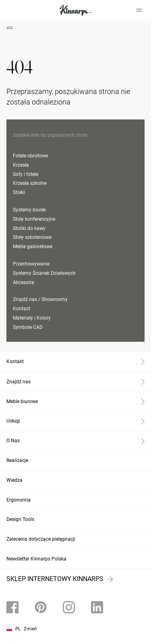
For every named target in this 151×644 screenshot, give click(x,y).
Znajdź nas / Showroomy (40, 299)
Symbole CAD (28, 327)
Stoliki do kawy (29, 228)
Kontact (22, 309)
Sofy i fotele (26, 174)
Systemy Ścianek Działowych (44, 273)
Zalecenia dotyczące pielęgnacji (41, 539)
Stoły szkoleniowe (32, 237)
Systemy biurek (29, 210)
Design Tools (20, 519)
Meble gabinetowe (33, 247)
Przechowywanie (31, 264)
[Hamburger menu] (139, 10)
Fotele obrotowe (30, 156)
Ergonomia (19, 500)
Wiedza (14, 480)
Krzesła (21, 165)
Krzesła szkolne (30, 183)
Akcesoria (24, 282)
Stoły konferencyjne (34, 219)
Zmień (30, 629)
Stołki (19, 192)
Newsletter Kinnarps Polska (36, 559)
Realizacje (17, 460)
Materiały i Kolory (32, 318)
